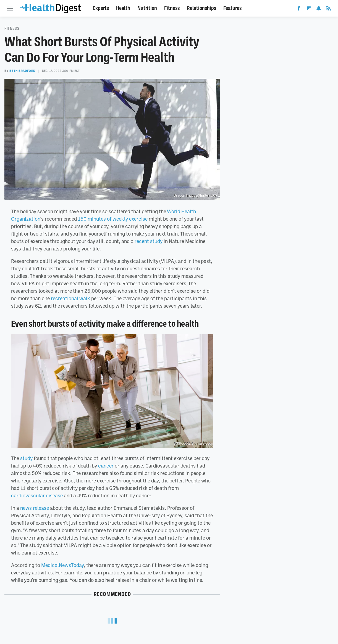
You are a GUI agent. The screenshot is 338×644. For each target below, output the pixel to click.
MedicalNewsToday (62, 565)
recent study (149, 241)
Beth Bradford (22, 71)
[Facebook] (299, 9)
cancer (106, 466)
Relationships (201, 8)
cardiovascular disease (37, 495)
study (26, 458)
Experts (101, 8)
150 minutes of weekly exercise (113, 219)
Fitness (172, 8)
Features (232, 8)
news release (35, 508)
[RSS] (329, 9)
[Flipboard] (309, 9)
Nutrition (147, 8)
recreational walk (70, 298)
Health (123, 8)
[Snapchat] (319, 9)
